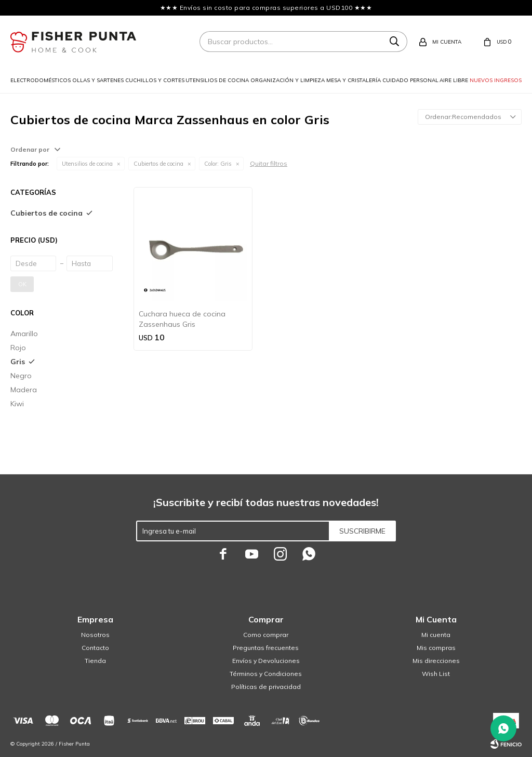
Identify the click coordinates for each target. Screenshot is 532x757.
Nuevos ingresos (496, 80)
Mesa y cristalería (354, 80)
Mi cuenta (436, 635)
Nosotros (95, 635)
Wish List (436, 674)
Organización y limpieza (288, 80)
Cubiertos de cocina (158, 164)
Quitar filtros (269, 163)
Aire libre (454, 80)
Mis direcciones (436, 661)
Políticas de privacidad (266, 687)
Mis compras (436, 648)
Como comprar (266, 635)
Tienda (95, 661)
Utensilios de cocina (217, 80)
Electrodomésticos (41, 80)
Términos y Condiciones (266, 674)
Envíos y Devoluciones (266, 661)
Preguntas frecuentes (266, 648)
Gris (218, 164)
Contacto (95, 648)
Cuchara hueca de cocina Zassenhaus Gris (182, 319)
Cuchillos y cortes (155, 80)
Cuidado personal (410, 80)
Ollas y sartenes (98, 80)
